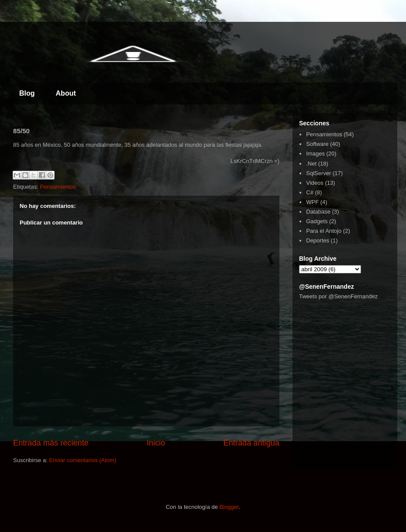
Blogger (229, 507)
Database (318, 212)
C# (310, 192)
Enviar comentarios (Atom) (83, 460)
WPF (312, 202)
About (66, 93)
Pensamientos (58, 187)
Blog (27, 93)
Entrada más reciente (51, 443)
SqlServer (318, 173)
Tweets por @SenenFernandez (338, 296)
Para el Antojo (324, 231)
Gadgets (317, 221)
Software (317, 144)
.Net (311, 164)
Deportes (318, 240)
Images (315, 154)
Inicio (156, 443)
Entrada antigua (251, 443)
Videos (315, 183)
